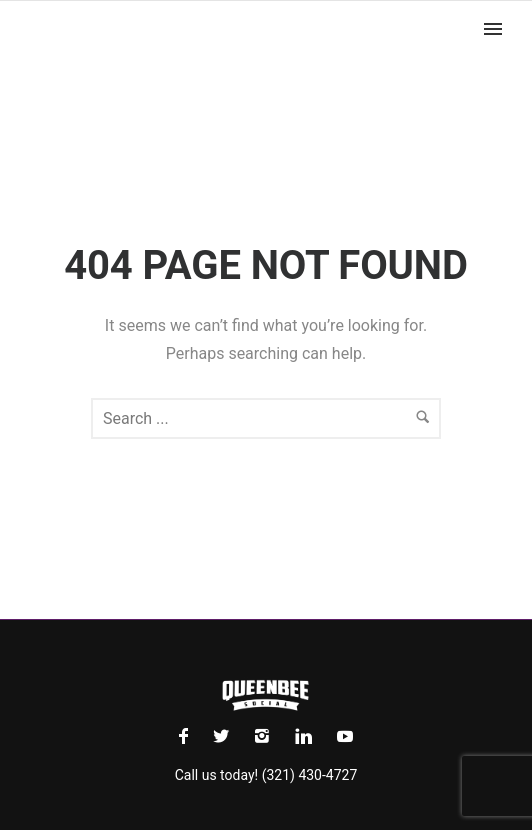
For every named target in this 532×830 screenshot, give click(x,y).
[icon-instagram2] (267, 736)
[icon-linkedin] (308, 736)
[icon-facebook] (188, 736)
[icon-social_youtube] (345, 736)
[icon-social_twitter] (226, 736)
